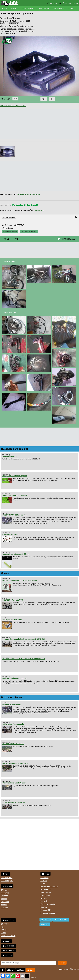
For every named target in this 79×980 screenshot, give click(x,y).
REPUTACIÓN (69, 239)
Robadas (4, 896)
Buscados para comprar (15, 449)
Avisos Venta (27, 9)
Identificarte (39, 211)
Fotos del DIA (46, 910)
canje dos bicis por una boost (15, 678)
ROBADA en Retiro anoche (13, 724)
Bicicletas (58, 9)
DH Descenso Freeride (49, 887)
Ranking (44, 907)
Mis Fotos (10, 261)
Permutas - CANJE (8, 936)
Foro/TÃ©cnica (7, 878)
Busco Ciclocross (10, 456)
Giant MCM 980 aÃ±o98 (12, 705)
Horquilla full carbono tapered (15, 476)
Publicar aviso (61, 920)
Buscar (4, 933)
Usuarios (7, 955)
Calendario (5, 902)
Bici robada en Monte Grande (14, 783)
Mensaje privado (10, 231)
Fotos (14, 9)
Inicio (10, 970)
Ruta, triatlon (45, 895)
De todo (43, 898)
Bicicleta (7, 886)
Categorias (5, 930)
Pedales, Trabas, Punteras (28, 194)
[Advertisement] (39, 249)
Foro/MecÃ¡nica (7, 881)
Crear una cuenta (70, 3)
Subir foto (46, 920)
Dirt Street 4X (46, 889)
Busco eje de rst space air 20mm (16, 554)
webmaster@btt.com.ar (69, 969)
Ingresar (53, 3)
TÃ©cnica (5, 890)
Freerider (4, 908)
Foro (4, 9)
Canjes (5, 573)
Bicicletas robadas (12, 697)
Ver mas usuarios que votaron (13, 106)
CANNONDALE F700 (11, 534)
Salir (30, 970)
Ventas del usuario (29, 231)
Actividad (9, 228)
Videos (71, 9)
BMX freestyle (46, 892)
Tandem (4, 905)
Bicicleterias (8, 946)
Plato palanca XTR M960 (12, 620)
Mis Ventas (10, 313)
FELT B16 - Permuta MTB (13, 600)
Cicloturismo (9, 951)
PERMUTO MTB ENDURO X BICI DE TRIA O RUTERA (24, 659)
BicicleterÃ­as (44, 9)
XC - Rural (44, 878)
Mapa (20, 970)
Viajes (43, 884)
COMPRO (5, 924)
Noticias (4, 899)
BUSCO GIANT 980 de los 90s (14, 515)
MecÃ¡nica (5, 893)
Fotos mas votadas (48, 913)
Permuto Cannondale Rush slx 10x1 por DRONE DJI (24, 639)
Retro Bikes (45, 901)
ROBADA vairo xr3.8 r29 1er (14, 802)
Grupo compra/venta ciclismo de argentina (20, 580)
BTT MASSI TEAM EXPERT (13, 744)
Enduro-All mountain (48, 904)
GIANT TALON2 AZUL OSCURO (15, 763)
